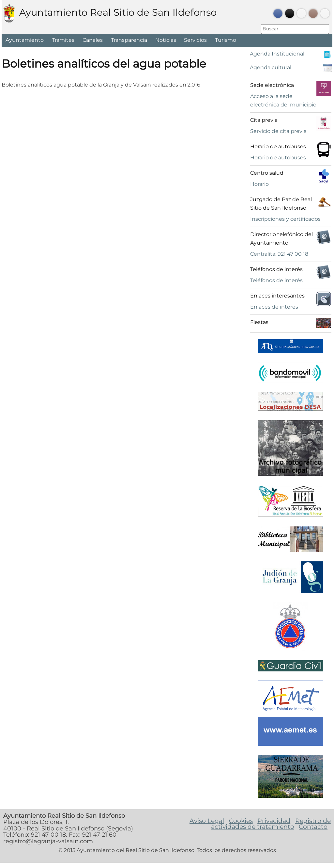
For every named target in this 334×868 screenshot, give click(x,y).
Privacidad (274, 821)
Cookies (241, 821)
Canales (93, 40)
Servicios (195, 40)
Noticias (166, 40)
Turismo (226, 40)
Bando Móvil (325, 13)
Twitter (290, 13)
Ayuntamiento (25, 40)
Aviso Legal (207, 821)
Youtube (301, 13)
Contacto (313, 827)
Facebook (278, 13)
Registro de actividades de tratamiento (271, 824)
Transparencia (129, 40)
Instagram (313, 13)
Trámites (63, 40)
